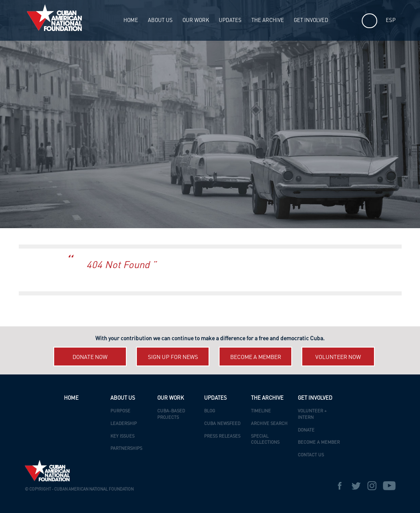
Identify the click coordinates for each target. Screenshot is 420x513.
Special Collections (265, 440)
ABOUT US (160, 21)
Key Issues (122, 437)
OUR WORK (196, 21)
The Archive (268, 21)
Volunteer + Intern (312, 415)
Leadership (124, 424)
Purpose (120, 411)
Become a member (256, 357)
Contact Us (311, 455)
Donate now (90, 357)
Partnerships (126, 449)
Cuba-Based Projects (171, 415)
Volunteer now (338, 357)
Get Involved (311, 21)
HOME (131, 21)
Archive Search (269, 424)
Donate (306, 430)
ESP (391, 21)
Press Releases (222, 437)
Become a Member (319, 443)
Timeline (261, 411)
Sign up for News (173, 357)
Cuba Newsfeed (222, 424)
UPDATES (230, 21)
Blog (210, 411)
